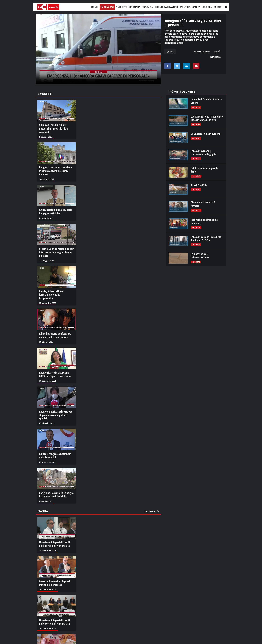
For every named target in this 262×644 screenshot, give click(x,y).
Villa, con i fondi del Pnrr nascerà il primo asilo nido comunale (56, 127)
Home (94, 7)
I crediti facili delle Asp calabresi (55, 640)
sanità (217, 52)
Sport (217, 7)
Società (207, 7)
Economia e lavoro (166, 7)
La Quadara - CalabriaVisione (206, 134)
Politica (185, 7)
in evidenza (215, 57)
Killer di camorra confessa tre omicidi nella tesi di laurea (54, 323)
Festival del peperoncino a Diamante (204, 221)
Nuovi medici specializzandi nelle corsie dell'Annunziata (56, 526)
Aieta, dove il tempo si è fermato (203, 204)
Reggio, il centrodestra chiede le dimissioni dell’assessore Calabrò (56, 165)
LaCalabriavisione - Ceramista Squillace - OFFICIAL (206, 239)
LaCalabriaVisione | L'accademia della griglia (203, 153)
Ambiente (121, 7)
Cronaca (135, 7)
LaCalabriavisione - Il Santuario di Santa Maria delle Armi (207, 118)
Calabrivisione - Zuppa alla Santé (204, 170)
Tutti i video (152, 493)
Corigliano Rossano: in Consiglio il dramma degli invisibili (56, 477)
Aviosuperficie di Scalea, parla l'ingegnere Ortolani (54, 204)
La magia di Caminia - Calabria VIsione (206, 101)
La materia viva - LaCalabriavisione (200, 256)
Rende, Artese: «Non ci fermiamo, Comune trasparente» (56, 284)
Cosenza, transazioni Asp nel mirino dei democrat (54, 564)
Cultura (148, 7)
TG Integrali (107, 7)
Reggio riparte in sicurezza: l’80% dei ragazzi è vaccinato (56, 361)
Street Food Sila (199, 185)
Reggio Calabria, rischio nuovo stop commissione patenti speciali (56, 400)
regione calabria (202, 52)
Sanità (196, 7)
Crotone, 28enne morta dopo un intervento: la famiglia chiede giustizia (56, 244)
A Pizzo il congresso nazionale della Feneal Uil (54, 438)
